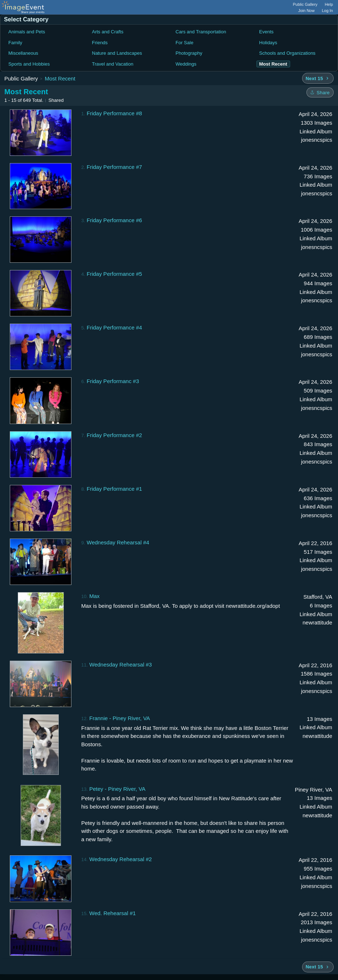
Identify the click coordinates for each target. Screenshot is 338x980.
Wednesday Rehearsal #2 (120, 859)
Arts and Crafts (108, 32)
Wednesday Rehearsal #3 (120, 665)
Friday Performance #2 (114, 435)
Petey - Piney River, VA (117, 789)
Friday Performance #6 (114, 220)
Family (15, 43)
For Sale (184, 43)
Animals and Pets (27, 32)
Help (329, 4)
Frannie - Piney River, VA (119, 718)
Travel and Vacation (113, 64)
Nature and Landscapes (117, 53)
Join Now (306, 11)
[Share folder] (320, 92)
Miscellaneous (23, 53)
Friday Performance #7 (114, 167)
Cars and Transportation (201, 32)
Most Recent (60, 78)
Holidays (268, 43)
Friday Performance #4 (114, 327)
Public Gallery (305, 4)
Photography (189, 53)
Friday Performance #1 (114, 489)
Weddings (186, 64)
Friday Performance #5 (114, 274)
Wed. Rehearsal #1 (112, 913)
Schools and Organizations (287, 53)
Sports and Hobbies (29, 64)
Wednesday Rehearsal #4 (118, 542)
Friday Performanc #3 (113, 381)
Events (267, 32)
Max (94, 596)
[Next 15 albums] (318, 78)
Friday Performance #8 (114, 113)
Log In (327, 11)
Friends (100, 43)
